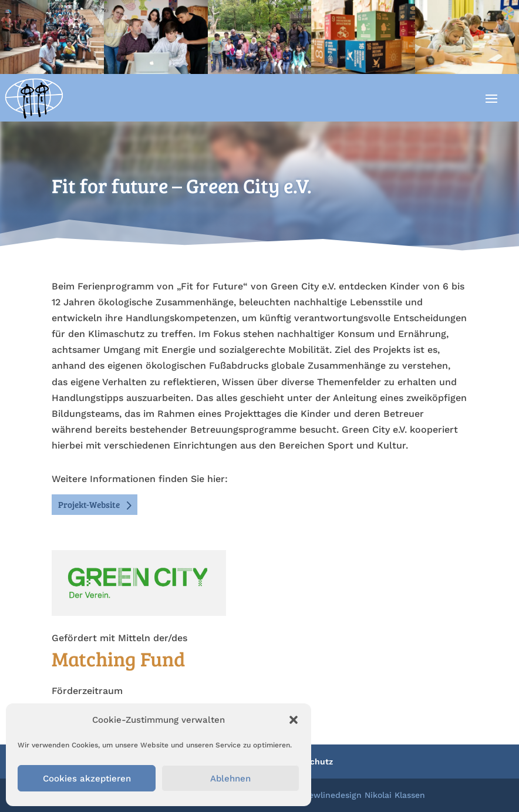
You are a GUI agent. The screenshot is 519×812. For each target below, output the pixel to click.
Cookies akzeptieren (87, 779)
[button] (294, 720)
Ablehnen (230, 779)
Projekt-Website (89, 504)
